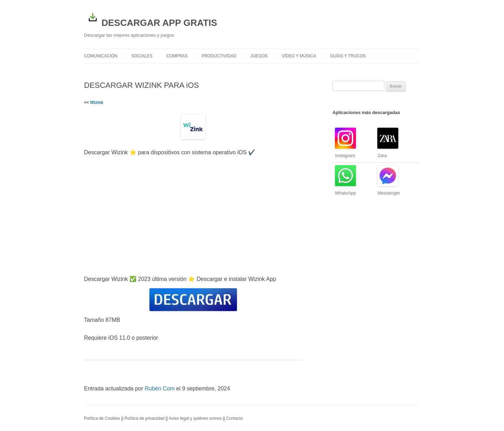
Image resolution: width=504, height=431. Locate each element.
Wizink (97, 103)
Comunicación (101, 56)
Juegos (259, 56)
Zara (382, 156)
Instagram (345, 156)
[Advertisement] (193, 216)
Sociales (142, 56)
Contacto (234, 418)
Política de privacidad (145, 418)
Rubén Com (159, 388)
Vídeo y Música (299, 56)
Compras (177, 56)
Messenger (388, 193)
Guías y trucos (348, 56)
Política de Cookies (102, 418)
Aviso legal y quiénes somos (195, 418)
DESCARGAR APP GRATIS (150, 18)
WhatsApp (345, 193)
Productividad (219, 56)
